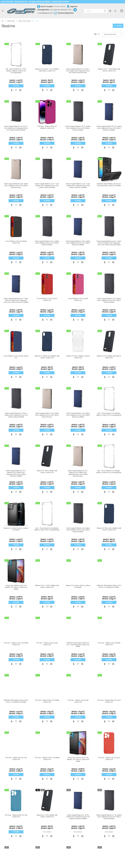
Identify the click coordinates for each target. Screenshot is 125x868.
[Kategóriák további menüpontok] (3, 11)
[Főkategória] (3, 21)
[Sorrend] (113, 34)
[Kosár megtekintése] (120, 11)
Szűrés (119, 26)
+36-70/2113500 (47, 6)
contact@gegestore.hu (45, 13)
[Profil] (115, 11)
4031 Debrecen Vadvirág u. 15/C (61, 10)
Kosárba (16, 86)
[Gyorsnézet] (12, 90)
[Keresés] (96, 11)
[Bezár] (123, 2)
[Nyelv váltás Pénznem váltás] (110, 11)
